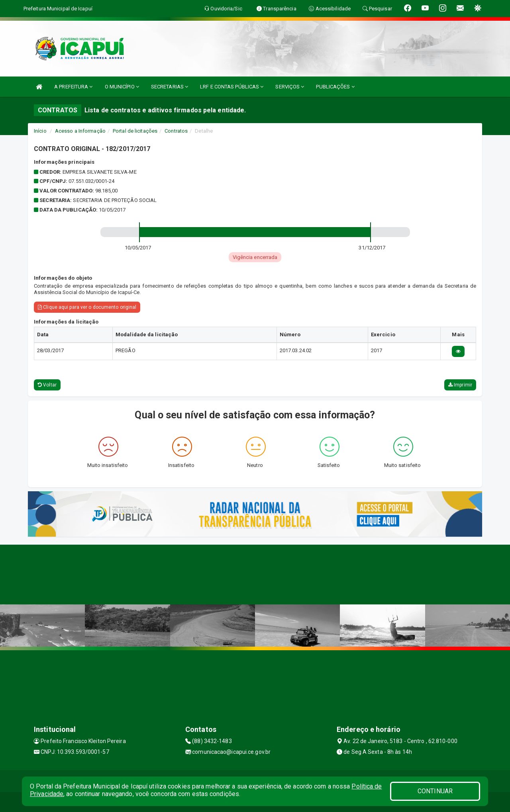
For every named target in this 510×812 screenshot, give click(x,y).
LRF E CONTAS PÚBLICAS (232, 87)
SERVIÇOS (290, 87)
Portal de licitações (135, 131)
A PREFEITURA (73, 87)
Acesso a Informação (80, 131)
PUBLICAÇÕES (335, 87)
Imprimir (460, 385)
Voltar (47, 385)
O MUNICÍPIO (122, 87)
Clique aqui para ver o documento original (87, 307)
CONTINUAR (435, 791)
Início (40, 131)
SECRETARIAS (170, 87)
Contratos (176, 131)
